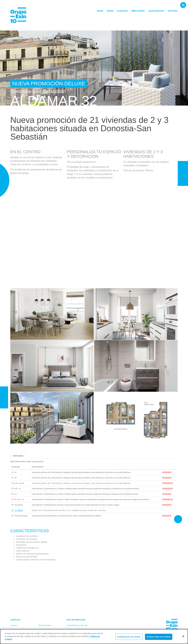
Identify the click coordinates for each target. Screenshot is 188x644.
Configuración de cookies (129, 637)
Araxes (14, 625)
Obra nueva (138, 11)
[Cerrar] (183, 636)
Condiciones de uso (77, 625)
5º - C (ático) (17, 510)
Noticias (173, 11)
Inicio (100, 11)
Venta (110, 11)
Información (18, 456)
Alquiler (122, 11)
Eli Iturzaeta (45, 625)
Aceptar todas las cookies (159, 637)
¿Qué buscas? (156, 11)
